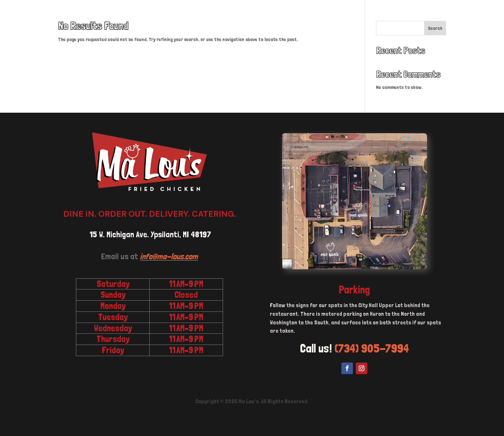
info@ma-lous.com (169, 256)
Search (435, 28)
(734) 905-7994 (372, 348)
